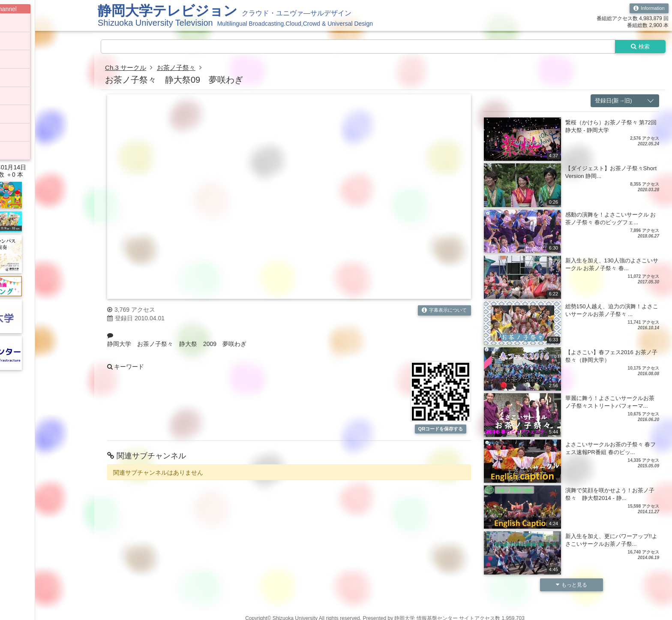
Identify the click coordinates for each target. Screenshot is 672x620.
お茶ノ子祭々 (180, 68)
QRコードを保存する (441, 433)
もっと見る (571, 586)
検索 (639, 47)
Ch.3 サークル (127, 68)
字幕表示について (442, 311)
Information (648, 9)
